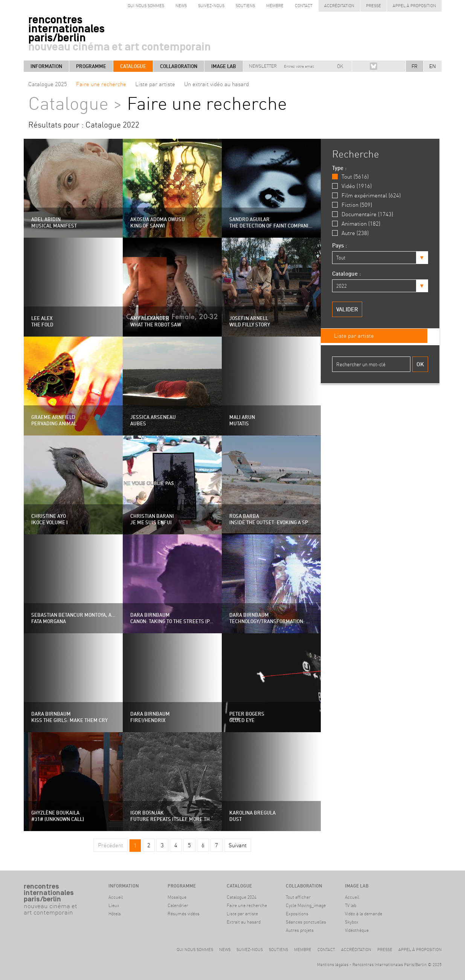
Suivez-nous (211, 6)
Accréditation (339, 6)
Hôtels (115, 914)
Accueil (116, 897)
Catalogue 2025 (48, 84)
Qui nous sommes (146, 6)
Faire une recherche (101, 84)
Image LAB (224, 66)
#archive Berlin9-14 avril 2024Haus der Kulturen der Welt (50, 935)
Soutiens (245, 6)
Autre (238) (355, 233)
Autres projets (300, 930)
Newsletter (263, 66)
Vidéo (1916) (357, 186)
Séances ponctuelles (306, 922)
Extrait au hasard (244, 922)
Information (46, 66)
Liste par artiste (155, 84)
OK (340, 66)
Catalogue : (347, 273)
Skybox (352, 922)
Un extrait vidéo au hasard (216, 84)
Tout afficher (298, 897)
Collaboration (179, 66)
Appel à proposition (414, 6)
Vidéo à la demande (364, 914)
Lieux (114, 905)
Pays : (340, 245)
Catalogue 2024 (242, 897)
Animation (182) (361, 224)
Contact (304, 6)
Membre (275, 6)
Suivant (238, 845)
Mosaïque (177, 897)
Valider (347, 309)
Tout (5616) (355, 177)
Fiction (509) (357, 205)
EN (433, 66)
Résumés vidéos (184, 914)
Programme (91, 66)
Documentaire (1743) (367, 214)
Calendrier (178, 905)
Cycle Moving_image (306, 905)
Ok (420, 363)
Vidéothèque (357, 930)
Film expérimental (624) (371, 195)
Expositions (297, 914)
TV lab (351, 905)
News (181, 6)
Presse (374, 6)
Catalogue (133, 66)
